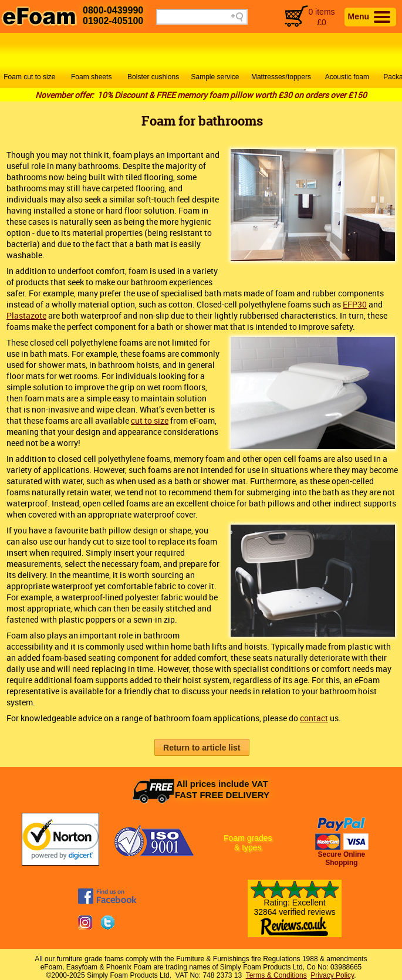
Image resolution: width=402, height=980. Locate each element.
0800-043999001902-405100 (113, 16)
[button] (202, 747)
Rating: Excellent (295, 913)
